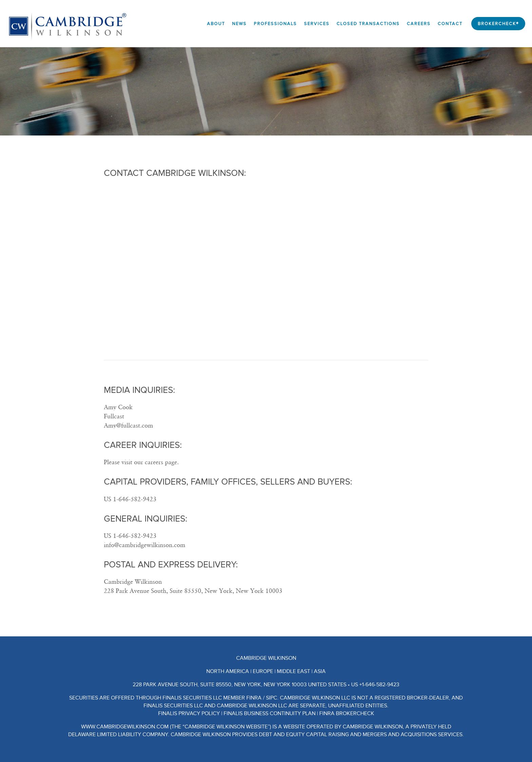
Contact (450, 24)
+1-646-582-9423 (379, 685)
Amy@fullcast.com (128, 425)
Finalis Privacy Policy (189, 713)
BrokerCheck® (498, 24)
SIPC (272, 698)
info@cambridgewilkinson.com (145, 545)
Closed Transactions (368, 24)
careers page (161, 462)
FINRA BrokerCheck (347, 713)
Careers (419, 24)
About (216, 24)
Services (317, 24)
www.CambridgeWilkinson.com (125, 727)
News (239, 24)
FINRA (254, 698)
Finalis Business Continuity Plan (270, 713)
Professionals (275, 24)
